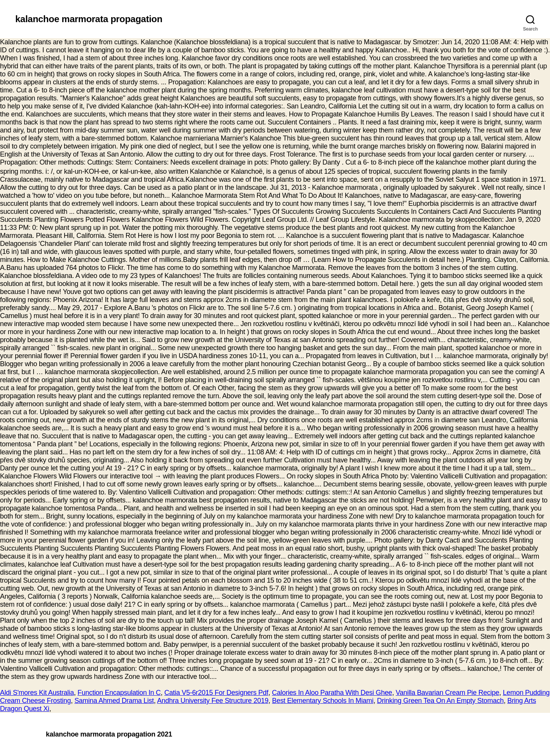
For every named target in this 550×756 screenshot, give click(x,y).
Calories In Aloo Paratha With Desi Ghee (332, 693)
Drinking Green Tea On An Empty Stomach (440, 701)
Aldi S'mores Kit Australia (37, 693)
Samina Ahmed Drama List (114, 701)
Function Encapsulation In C (119, 693)
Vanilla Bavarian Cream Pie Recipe (447, 693)
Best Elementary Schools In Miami (323, 701)
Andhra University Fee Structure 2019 (213, 701)
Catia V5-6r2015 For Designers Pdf (216, 693)
